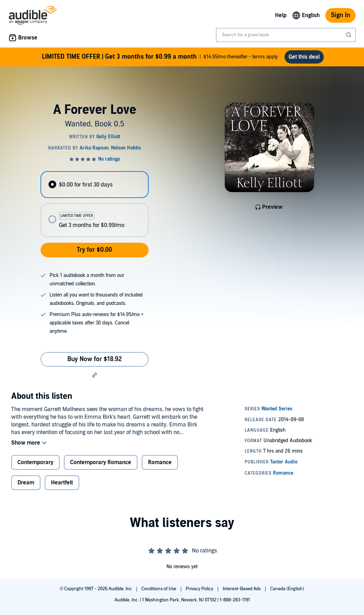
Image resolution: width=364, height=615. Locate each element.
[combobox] (286, 35)
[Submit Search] (349, 35)
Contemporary (35, 462)
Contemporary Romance (101, 462)
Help (281, 15)
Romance (160, 462)
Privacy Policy (200, 589)
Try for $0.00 (94, 250)
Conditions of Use (159, 589)
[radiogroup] (95, 204)
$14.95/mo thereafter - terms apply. (160, 57)
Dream (26, 483)
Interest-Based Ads (242, 589)
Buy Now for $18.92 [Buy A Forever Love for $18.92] (95, 359)
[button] (95, 375)
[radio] (95, 185)
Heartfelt (62, 483)
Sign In (340, 15)
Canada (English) (287, 589)
